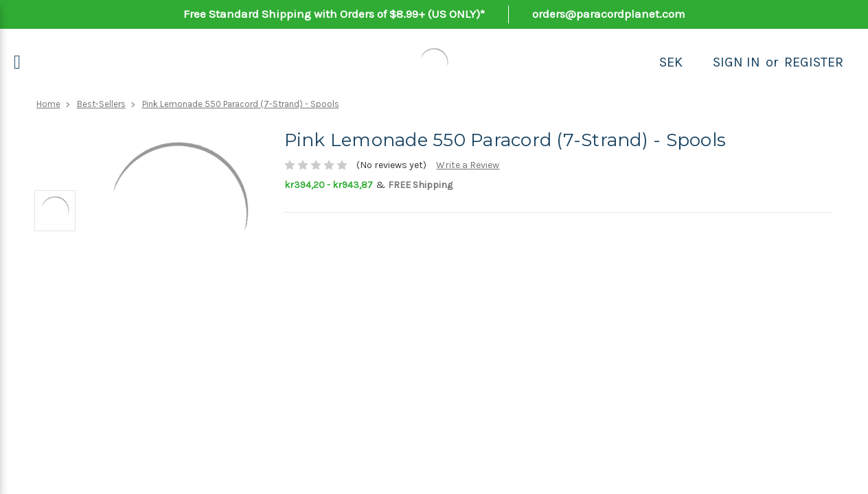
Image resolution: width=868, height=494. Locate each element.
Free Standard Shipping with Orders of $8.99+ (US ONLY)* (334, 14)
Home (48, 104)
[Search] (698, 62)
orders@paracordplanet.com (609, 14)
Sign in (736, 62)
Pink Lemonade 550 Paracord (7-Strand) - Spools (241, 104)
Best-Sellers (101, 104)
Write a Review (468, 165)
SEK (671, 62)
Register (814, 62)
